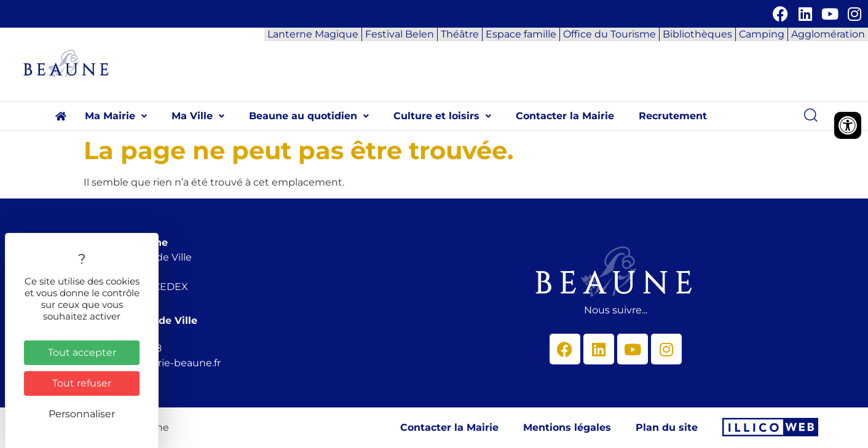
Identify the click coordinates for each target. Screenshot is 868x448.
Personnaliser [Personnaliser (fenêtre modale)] (82, 414)
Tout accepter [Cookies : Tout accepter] (82, 352)
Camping (762, 34)
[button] (116, 116)
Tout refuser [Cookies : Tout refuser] (82, 383)
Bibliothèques (697, 34)
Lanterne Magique (313, 34)
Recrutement (673, 116)
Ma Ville (198, 116)
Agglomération (828, 34)
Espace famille (521, 34)
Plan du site (667, 427)
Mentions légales (567, 427)
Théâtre (460, 34)
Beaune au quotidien (309, 116)
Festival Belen (400, 34)
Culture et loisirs (442, 116)
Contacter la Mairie (565, 116)
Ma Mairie (116, 116)
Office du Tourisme (610, 34)
